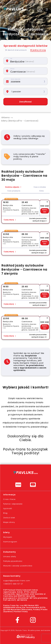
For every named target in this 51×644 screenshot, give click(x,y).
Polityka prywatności (13, 561)
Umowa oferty (10, 557)
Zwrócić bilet (9, 518)
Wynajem (8, 537)
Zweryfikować (26, 102)
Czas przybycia (14, 191)
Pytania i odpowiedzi (13, 504)
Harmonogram (10, 542)
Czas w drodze (40, 187)
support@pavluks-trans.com (17, 581)
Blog (5, 513)
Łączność (8, 508)
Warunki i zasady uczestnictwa (18, 566)
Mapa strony (9, 522)
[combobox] (27, 61)
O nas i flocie (9, 499)
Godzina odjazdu (12, 187)
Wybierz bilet (45, 211)
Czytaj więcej (9, 220)
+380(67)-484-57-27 (13, 584)
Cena (41, 191)
